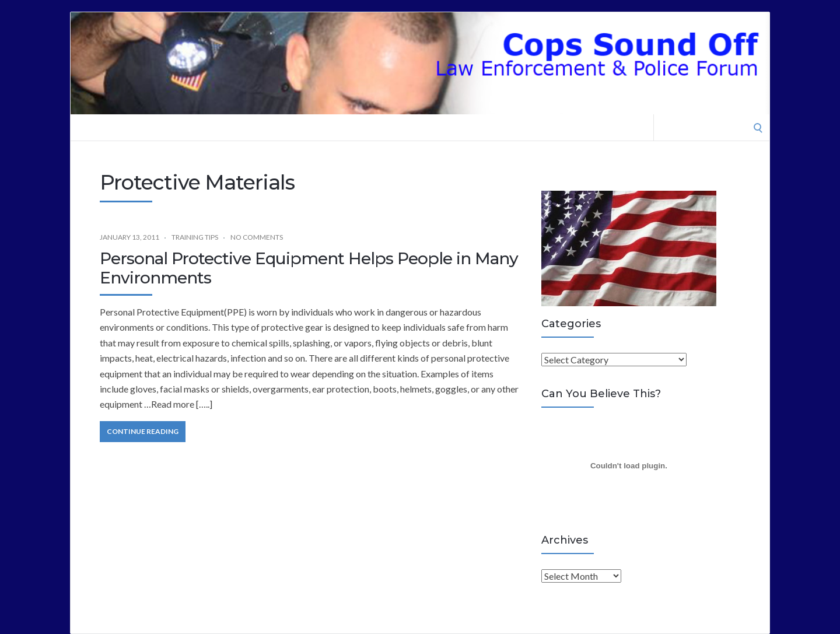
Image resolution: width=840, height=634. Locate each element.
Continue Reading (143, 431)
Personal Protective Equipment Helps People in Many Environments (309, 268)
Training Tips (195, 237)
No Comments (257, 237)
